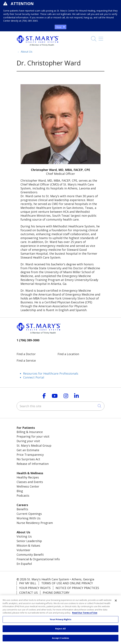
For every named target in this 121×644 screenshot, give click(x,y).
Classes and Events (30, 482)
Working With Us (29, 518)
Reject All (60, 630)
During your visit (28, 441)
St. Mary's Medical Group (34, 446)
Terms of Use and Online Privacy (67, 583)
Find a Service (26, 360)
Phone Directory (56, 593)
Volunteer (24, 550)
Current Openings (29, 514)
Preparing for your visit (33, 436)
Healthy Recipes (28, 477)
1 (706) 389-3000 (28, 340)
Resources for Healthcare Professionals (51, 373)
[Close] (116, 602)
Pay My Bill (28, 583)
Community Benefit (30, 555)
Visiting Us (24, 536)
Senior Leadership (29, 541)
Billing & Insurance (30, 432)
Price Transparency (30, 455)
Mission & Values (28, 545)
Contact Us (28, 593)
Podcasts (23, 495)
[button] (101, 40)
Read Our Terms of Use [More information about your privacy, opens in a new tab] (85, 614)
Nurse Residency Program (35, 523)
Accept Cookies (61, 640)
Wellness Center (28, 486)
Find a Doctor (26, 354)
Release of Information (33, 464)
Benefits (22, 509)
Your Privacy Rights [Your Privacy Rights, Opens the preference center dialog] (60, 621)
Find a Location (68, 354)
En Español (24, 564)
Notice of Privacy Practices (77, 588)
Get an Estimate (28, 450)
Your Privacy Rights (35, 588)
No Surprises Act (28, 459)
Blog (20, 491)
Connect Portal (34, 377)
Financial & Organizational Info (38, 559)
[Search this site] (60, 406)
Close (60, 27)
